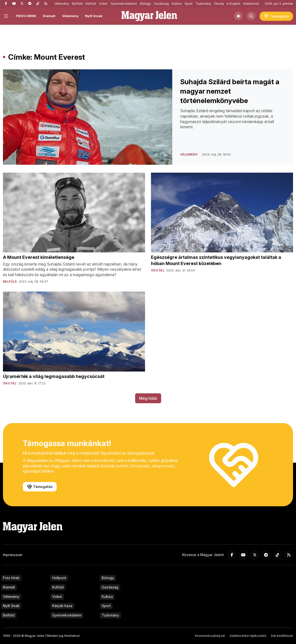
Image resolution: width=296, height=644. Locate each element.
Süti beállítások (282, 636)
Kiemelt (49, 16)
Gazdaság (161, 4)
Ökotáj (219, 4)
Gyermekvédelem (124, 4)
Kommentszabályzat (210, 636)
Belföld (77, 4)
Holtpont (59, 578)
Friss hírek (11, 578)
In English (234, 4)
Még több (148, 398)
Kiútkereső (251, 4)
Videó (103, 4)
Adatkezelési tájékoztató (248, 636)
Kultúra (177, 4)
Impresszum (13, 555)
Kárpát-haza (62, 606)
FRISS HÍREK (26, 16)
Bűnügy (146, 4)
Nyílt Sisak (94, 16)
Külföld (91, 4)
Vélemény (62, 4)
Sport (189, 4)
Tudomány (203, 4)
